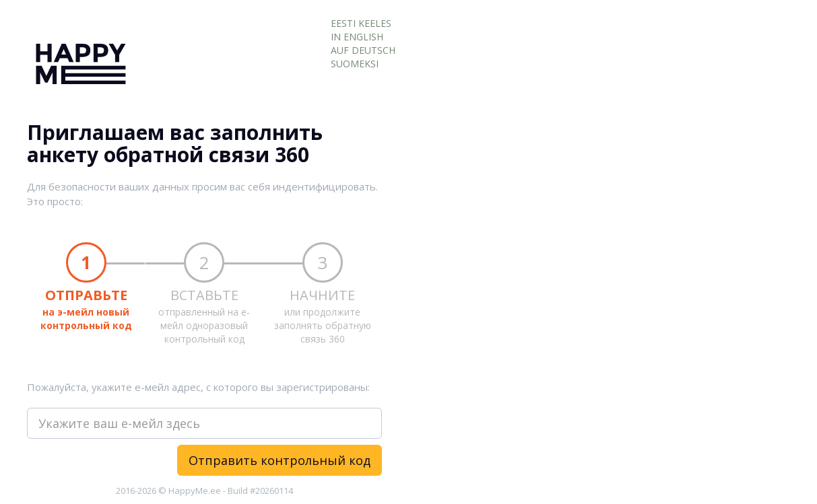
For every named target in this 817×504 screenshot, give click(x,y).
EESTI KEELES (361, 23)
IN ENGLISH (357, 37)
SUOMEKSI (355, 64)
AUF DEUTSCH (363, 50)
